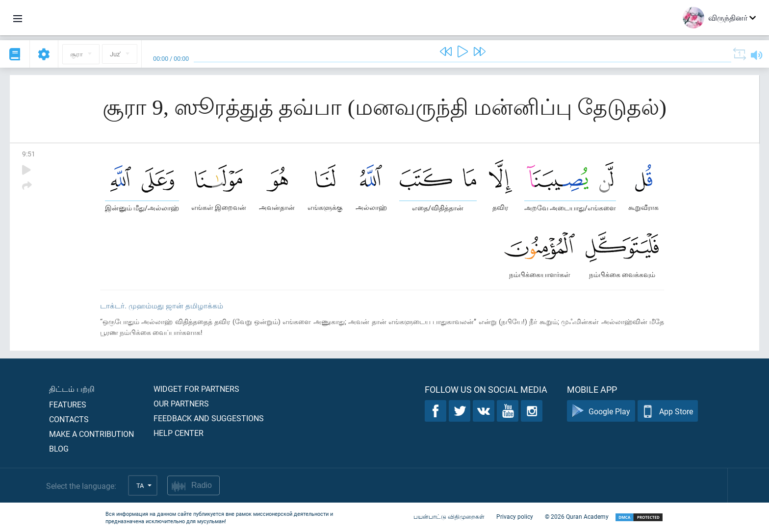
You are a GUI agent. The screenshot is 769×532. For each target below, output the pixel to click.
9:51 (29, 154)
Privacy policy (515, 516)
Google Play (601, 411)
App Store (668, 411)
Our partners (181, 403)
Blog (59, 448)
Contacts (69, 419)
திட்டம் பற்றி (72, 389)
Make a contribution (91, 434)
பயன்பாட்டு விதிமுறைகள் (449, 516)
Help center (179, 433)
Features (68, 404)
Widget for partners (196, 389)
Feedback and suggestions (209, 418)
